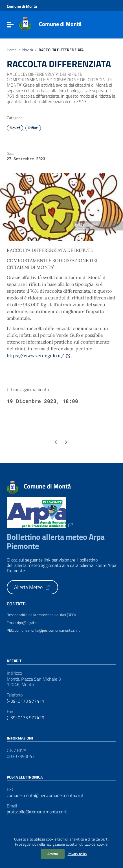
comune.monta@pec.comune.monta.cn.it (45, 795)
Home (12, 50)
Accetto (53, 854)
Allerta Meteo (32, 587)
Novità (28, 50)
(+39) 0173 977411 (26, 701)
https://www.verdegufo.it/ (39, 355)
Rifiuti (33, 128)
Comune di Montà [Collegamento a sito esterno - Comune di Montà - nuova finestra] (22, 6)
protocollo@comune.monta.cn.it (37, 812)
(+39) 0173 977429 (26, 718)
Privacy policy (77, 854)
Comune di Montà (60, 24)
